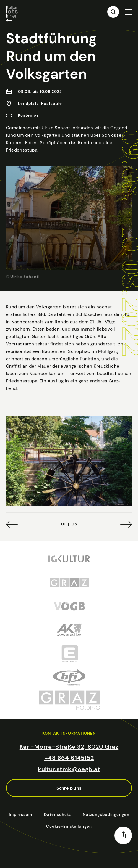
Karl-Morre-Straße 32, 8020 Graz (69, 747)
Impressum (21, 815)
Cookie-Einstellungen (69, 826)
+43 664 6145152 (69, 758)
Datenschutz (57, 815)
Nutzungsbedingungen (106, 815)
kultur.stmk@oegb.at (69, 769)
